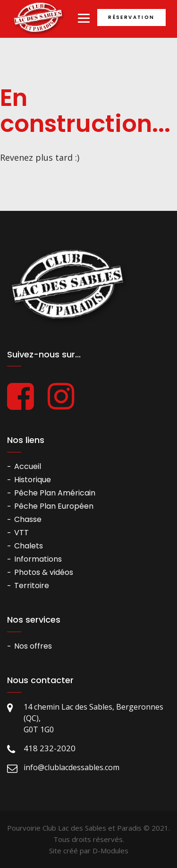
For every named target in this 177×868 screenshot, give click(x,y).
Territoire (32, 586)
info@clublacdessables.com (72, 767)
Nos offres (33, 646)
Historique (33, 480)
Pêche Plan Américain (55, 493)
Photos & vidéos (44, 572)
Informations (38, 559)
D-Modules (110, 851)
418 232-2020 (50, 748)
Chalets (29, 546)
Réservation (131, 17)
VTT (21, 533)
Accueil (28, 466)
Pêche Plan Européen (54, 506)
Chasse (28, 519)
